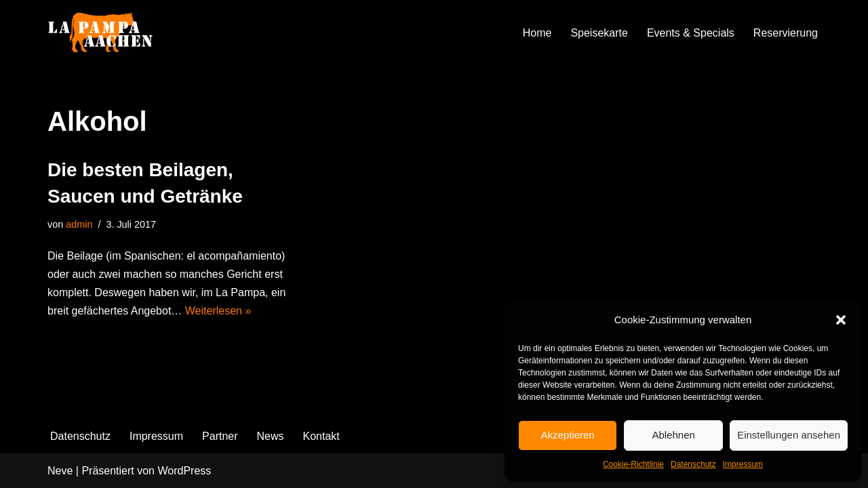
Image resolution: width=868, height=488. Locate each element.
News (271, 436)
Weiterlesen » (218, 311)
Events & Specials (691, 33)
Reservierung (786, 33)
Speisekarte (599, 33)
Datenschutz (693, 464)
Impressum (743, 464)
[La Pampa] (115, 33)
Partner (220, 436)
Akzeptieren (567, 435)
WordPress (184, 471)
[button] (841, 320)
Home (537, 33)
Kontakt (321, 436)
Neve (60, 471)
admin (79, 224)
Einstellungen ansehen (789, 435)
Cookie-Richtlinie (633, 464)
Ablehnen (673, 435)
